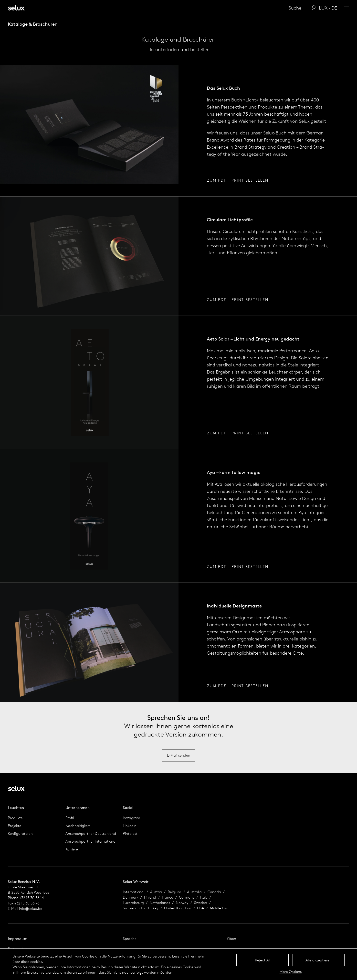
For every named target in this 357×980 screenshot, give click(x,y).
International (134, 892)
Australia (194, 892)
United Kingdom (178, 908)
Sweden (201, 903)
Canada (214, 892)
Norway (182, 903)
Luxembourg (133, 903)
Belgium (174, 892)
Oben (232, 939)
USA (201, 908)
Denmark (131, 897)
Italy (204, 897)
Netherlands (160, 903)
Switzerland (132, 908)
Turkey (153, 908)
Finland (150, 897)
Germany (187, 897)
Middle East (220, 908)
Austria (156, 892)
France (168, 897)
